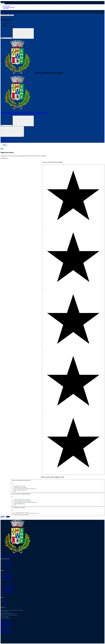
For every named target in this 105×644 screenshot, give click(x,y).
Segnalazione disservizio (6, 623)
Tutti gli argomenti (5, 625)
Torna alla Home (4, 158)
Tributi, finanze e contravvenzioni (10, 592)
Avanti (8, 517)
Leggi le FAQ (3, 621)
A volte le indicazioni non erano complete (22, 501)
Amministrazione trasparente (7, 627)
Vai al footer (6, 8)
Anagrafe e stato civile (8, 576)
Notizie (5, 600)
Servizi (5, 25)
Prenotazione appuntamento (6, 622)
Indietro (3, 517)
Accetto (3, 4)
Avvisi (5, 603)
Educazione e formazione (9, 586)
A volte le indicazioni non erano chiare (22, 500)
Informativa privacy (5, 629)
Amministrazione (7, 23)
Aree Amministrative (8, 563)
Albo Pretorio (3, 628)
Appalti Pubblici (7, 577)
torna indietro (22, 156)
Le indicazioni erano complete (20, 487)
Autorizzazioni (6, 578)
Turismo (5, 593)
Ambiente (5, 574)
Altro (15, 491)
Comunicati (6, 601)
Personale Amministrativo (9, 566)
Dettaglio (14, 513)
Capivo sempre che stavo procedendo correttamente (25, 489)
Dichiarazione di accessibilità (7, 631)
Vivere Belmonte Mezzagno (9, 26)
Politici (5, 565)
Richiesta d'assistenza (5, 624)
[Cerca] (23, 33)
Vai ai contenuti (7, 6)
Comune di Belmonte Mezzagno (7, 17)
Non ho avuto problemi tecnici (20, 490)
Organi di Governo (7, 562)
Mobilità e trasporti (7, 590)
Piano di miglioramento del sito (7, 633)
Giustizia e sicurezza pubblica (10, 587)
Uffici (4, 564)
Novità (5, 24)
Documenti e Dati (7, 568)
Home (5, 144)
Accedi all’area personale (9, 13)
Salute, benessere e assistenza (10, 591)
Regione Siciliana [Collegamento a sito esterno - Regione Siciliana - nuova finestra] (4, 11)
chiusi (12, 132)
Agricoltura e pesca (7, 573)
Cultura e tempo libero (8, 580)
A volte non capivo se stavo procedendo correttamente (25, 502)
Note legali (3, 630)
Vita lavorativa (6, 595)
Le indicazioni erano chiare (19, 486)
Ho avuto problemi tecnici (19, 504)
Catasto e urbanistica (8, 579)
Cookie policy (8, 3)
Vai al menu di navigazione (9, 7)
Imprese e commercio (8, 589)
